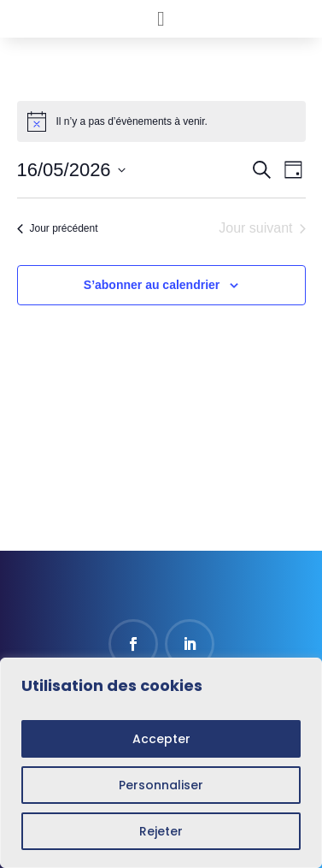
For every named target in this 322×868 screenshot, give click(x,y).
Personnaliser (161, 785)
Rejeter (161, 831)
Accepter (161, 739)
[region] (161, 763)
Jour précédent (58, 228)
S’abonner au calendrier (152, 285)
